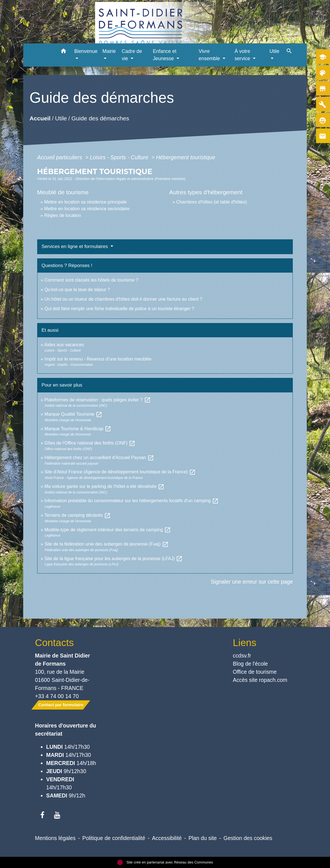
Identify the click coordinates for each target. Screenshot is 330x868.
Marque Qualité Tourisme (73, 414)
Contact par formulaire (61, 705)
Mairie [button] (109, 51)
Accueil (40, 118)
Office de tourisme (255, 672)
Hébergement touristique (186, 157)
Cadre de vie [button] (132, 55)
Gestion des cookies (248, 838)
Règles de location (63, 215)
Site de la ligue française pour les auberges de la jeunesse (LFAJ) (114, 559)
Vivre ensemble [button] (210, 55)
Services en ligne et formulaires (76, 246)
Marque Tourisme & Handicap (78, 429)
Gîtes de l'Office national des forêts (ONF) (90, 443)
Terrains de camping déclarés (78, 515)
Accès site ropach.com (260, 680)
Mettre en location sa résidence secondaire (87, 209)
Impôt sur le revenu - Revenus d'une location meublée (98, 359)
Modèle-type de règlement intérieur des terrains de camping (108, 530)
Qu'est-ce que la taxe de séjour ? (77, 290)
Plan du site (203, 838)
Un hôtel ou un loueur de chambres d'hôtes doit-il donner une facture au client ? (123, 299)
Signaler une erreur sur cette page (252, 582)
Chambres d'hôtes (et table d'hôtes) (211, 202)
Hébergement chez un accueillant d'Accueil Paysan (99, 458)
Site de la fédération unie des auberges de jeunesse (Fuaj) (107, 544)
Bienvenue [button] (86, 51)
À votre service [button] (243, 55)
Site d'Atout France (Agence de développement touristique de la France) (120, 472)
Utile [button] (274, 51)
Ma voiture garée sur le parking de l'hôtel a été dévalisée (104, 486)
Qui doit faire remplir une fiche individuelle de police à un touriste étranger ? (119, 309)
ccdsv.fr (242, 656)
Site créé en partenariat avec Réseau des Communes (165, 862)
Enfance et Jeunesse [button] (165, 55)
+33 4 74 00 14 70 (57, 696)
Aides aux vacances (64, 345)
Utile (61, 118)
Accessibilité (167, 838)
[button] (64, 52)
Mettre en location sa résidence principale (85, 202)
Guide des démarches (100, 118)
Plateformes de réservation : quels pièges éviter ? (98, 400)
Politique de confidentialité (114, 838)
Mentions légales (55, 838)
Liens (245, 643)
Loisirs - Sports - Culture (120, 157)
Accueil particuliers (61, 157)
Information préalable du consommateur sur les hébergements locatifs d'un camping (132, 501)
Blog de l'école (250, 664)
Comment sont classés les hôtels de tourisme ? (91, 280)
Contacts (54, 643)
